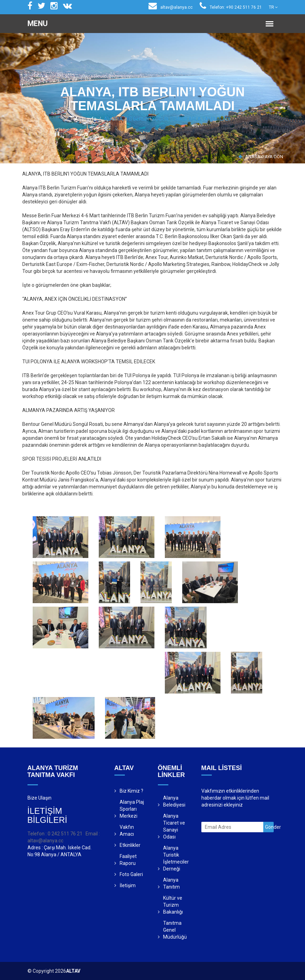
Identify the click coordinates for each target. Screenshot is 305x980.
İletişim (128, 885)
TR (273, 7)
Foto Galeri (131, 874)
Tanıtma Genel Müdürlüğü (175, 930)
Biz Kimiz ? (131, 791)
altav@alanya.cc (171, 7)
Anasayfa (86, 119)
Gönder (269, 827)
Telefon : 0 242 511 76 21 (55, 834)
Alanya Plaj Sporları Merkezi (132, 809)
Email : (93, 834)
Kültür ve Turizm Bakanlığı (173, 905)
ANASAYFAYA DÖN (261, 157)
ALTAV (73, 971)
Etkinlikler (130, 845)
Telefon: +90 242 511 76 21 (231, 7)
